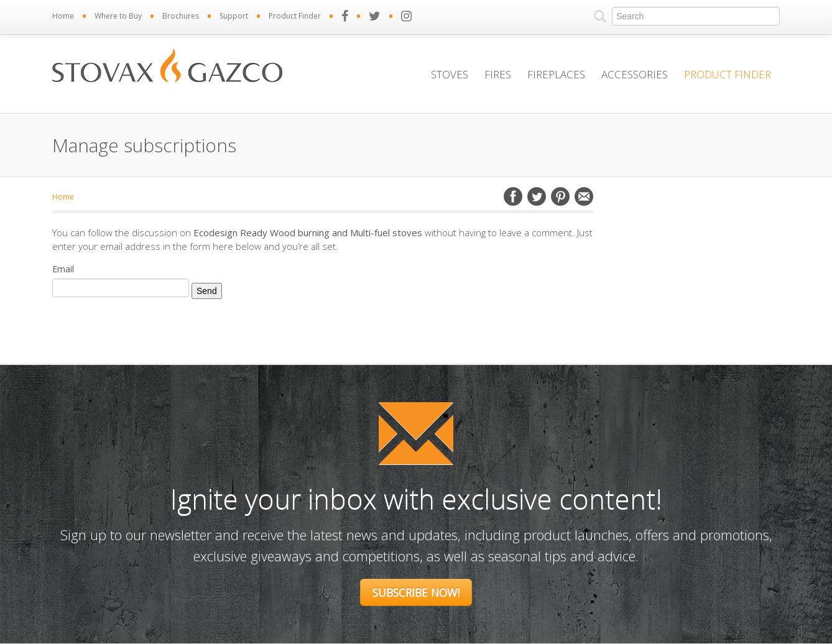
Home (63, 16)
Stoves (450, 74)
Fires (498, 74)
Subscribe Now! (416, 592)
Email (584, 196)
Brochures (181, 16)
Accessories (635, 74)
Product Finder (295, 16)
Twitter (537, 196)
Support (234, 16)
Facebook (513, 196)
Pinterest (560, 196)
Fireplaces (556, 74)
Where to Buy (118, 16)
